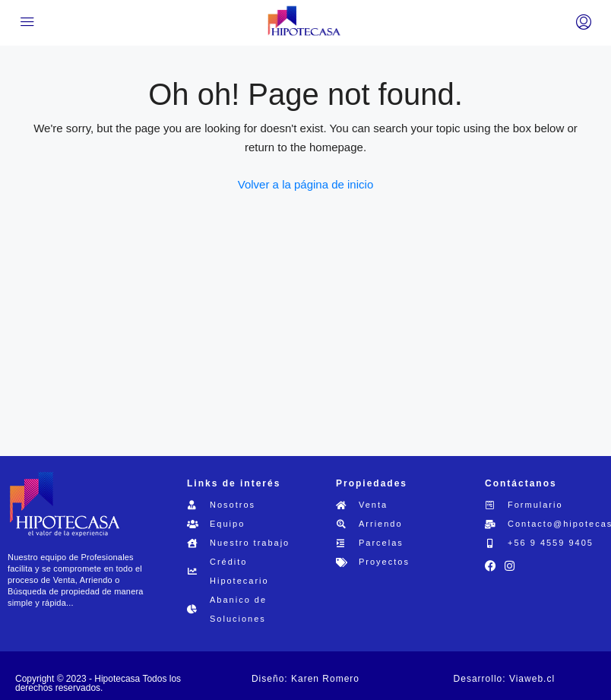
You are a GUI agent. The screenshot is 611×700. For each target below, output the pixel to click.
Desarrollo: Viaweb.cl (505, 679)
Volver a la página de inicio (305, 184)
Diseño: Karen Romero (305, 679)
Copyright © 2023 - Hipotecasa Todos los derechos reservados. (98, 683)
